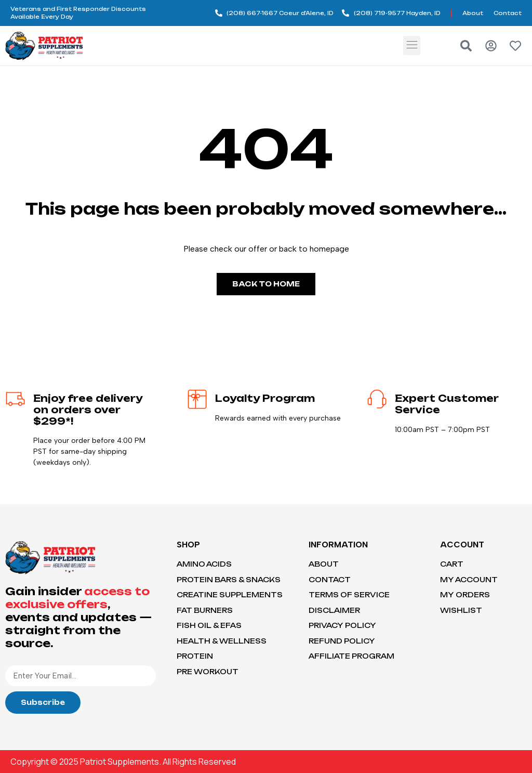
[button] (412, 45)
